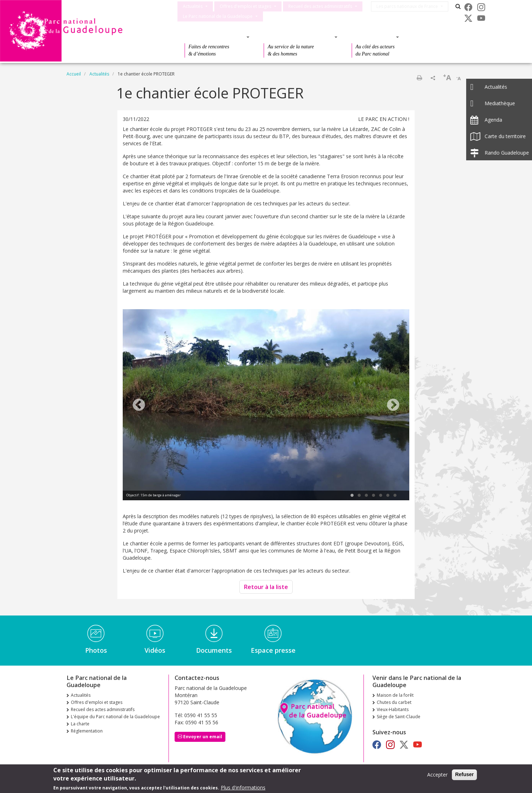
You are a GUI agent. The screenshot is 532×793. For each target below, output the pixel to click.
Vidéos (155, 650)
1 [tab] (352, 496)
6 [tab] (388, 496)
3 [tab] (366, 496)
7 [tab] (395, 496)
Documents (214, 650)
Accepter (437, 775)
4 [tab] (374, 496)
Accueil (74, 74)
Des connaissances (298, 37)
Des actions (373, 37)
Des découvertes (215, 37)
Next (393, 405)
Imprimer (419, 78)
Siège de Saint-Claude (399, 717)
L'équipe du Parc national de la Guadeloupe (115, 717)
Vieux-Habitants (393, 709)
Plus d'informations (243, 787)
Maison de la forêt (395, 695)
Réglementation (87, 731)
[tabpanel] (266, 406)
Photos (96, 650)
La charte (80, 724)
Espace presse (273, 650)
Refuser (464, 774)
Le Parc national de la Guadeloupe (218, 16)
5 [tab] (381, 496)
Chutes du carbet (394, 702)
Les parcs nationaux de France (410, 6)
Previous (139, 405)
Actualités (193, 6)
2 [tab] (359, 496)
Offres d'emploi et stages (245, 6)
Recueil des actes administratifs (320, 6)
